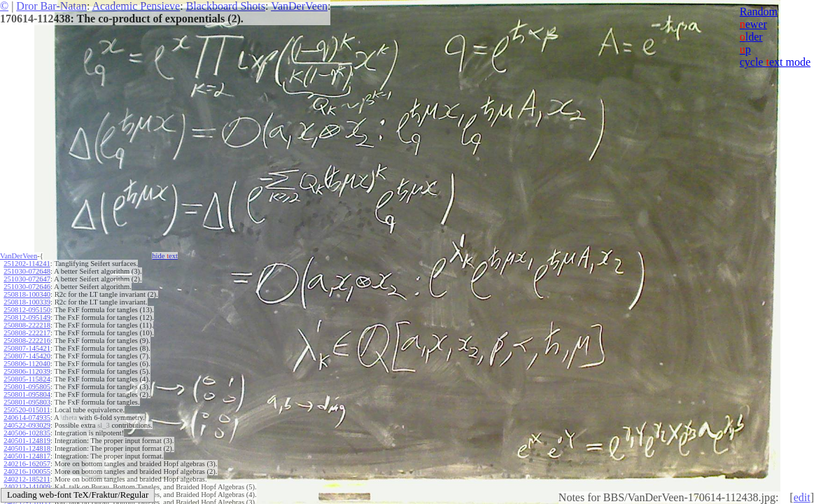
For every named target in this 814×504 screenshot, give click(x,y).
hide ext (165, 256)
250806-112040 (27, 364)
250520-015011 (27, 410)
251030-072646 (27, 287)
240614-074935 (27, 418)
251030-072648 (27, 271)
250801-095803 (27, 402)
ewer (753, 24)
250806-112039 (27, 371)
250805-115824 (27, 379)
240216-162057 (27, 464)
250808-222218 (27, 325)
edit (802, 497)
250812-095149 (27, 317)
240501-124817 (27, 456)
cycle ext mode (775, 62)
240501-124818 (27, 448)
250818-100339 (27, 302)
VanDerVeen (299, 6)
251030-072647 (27, 279)
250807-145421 (27, 348)
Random (759, 12)
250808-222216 (27, 341)
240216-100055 (27, 471)
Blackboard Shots (226, 6)
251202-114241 (27, 264)
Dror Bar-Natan (51, 6)
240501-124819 (27, 441)
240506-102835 (27, 433)
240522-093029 (27, 425)
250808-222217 (27, 333)
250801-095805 (27, 387)
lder (751, 37)
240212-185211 (27, 479)
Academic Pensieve (136, 6)
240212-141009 (27, 487)
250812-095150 (27, 310)
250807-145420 (27, 356)
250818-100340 (27, 294)
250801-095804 (27, 394)
